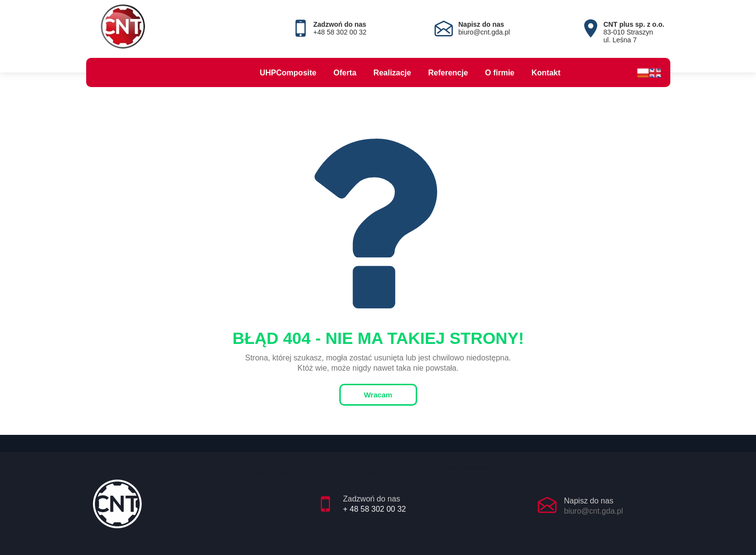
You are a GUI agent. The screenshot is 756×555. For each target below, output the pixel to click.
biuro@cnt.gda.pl (594, 511)
